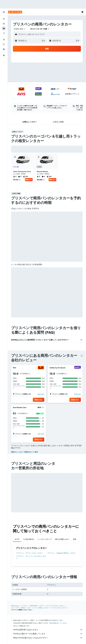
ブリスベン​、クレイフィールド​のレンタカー (31, 557)
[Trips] (4, 55)
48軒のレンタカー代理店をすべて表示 (25, 452)
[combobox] (20, 29)
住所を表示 (41, 394)
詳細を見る (29, 180)
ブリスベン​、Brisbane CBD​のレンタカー (62, 553)
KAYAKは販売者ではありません (48, 630)
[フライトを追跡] (4, 44)
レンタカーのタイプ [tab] (45, 539)
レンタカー (24, 606)
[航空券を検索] (4, 19)
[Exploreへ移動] (4, 40)
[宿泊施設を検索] (4, 24)
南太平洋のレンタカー (37, 606)
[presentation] (82, 356)
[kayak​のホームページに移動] (15, 12)
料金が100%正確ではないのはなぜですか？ (48, 638)
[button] (4, 12)
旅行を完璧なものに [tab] (62, 539)
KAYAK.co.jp (15, 606)
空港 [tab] (74, 539)
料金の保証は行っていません (58, 623)
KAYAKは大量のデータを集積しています (48, 634)
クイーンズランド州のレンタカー (21, 608)
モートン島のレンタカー (41, 608)
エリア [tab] (17, 539)
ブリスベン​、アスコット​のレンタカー (29, 553)
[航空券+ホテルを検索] (4, 33)
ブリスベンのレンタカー (59, 608)
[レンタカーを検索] (4, 28)
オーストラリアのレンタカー (55, 606)
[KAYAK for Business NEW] (4, 49)
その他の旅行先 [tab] (28, 539)
